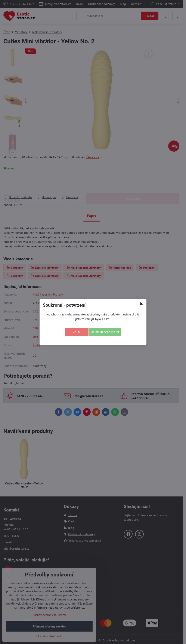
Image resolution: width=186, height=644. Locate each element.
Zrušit (77, 332)
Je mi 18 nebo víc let (105, 332)
